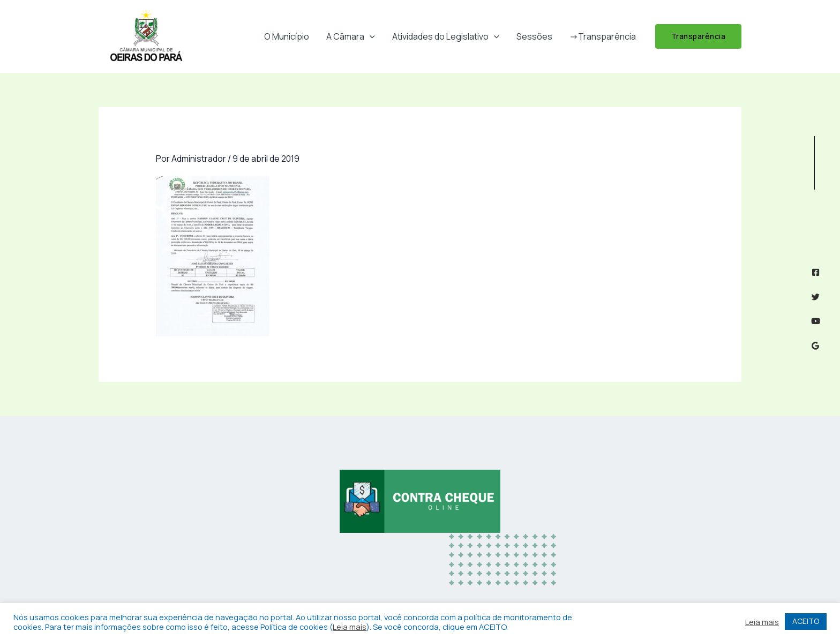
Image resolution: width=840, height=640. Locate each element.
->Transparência (603, 36)
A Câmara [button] (351, 36)
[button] (370, 36)
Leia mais (350, 627)
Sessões (534, 36)
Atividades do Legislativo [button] (446, 36)
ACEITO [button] (806, 621)
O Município (287, 36)
